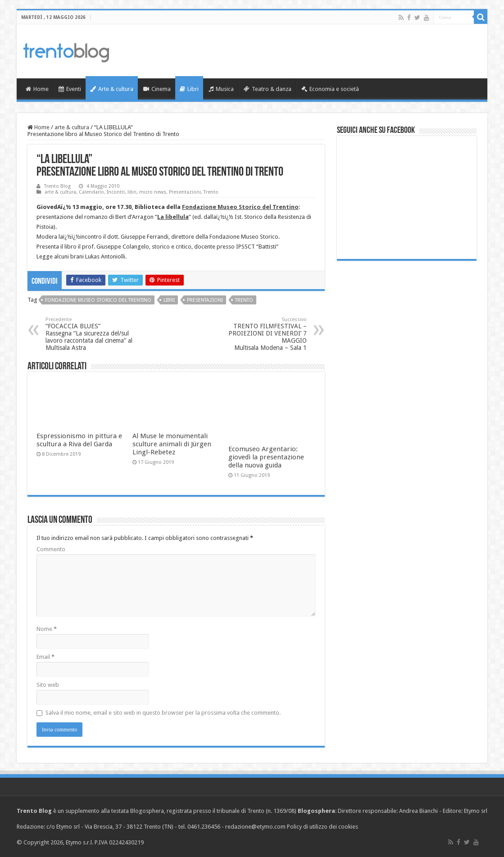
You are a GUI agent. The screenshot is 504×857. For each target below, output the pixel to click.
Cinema (157, 89)
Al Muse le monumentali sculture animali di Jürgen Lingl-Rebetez (172, 444)
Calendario (91, 192)
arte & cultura (72, 127)
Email (45, 657)
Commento (51, 549)
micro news (153, 192)
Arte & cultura (112, 89)
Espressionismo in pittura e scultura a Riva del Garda (79, 440)
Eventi (70, 89)
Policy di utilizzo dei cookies (322, 827)
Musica (221, 89)
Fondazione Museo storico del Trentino (98, 300)
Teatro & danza (268, 89)
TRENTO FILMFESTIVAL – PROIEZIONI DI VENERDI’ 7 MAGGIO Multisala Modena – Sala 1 (261, 334)
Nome (47, 629)
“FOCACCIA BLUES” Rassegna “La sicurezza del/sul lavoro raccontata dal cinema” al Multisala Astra (92, 334)
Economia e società (330, 89)
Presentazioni (185, 192)
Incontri (116, 192)
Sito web (48, 685)
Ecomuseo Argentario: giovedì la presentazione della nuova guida (266, 457)
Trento (211, 192)
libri (132, 192)
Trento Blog (57, 186)
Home (37, 89)
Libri (189, 89)
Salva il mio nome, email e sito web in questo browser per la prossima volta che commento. (163, 713)
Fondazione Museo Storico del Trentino (240, 207)
